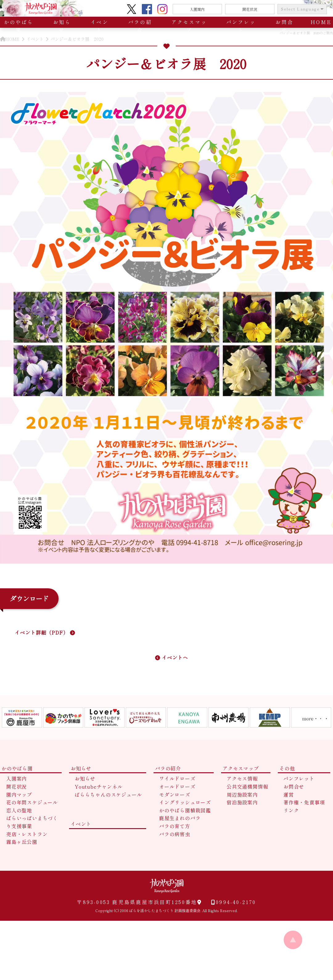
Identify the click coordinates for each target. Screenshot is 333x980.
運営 (289, 794)
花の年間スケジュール (32, 802)
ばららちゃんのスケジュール (108, 794)
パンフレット (241, 26)
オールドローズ (177, 786)
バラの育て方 (175, 826)
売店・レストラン (27, 834)
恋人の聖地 (19, 810)
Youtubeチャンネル (99, 786)
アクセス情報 (242, 778)
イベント (100, 26)
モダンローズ (175, 794)
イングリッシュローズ (185, 802)
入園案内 (197, 9)
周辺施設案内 (242, 794)
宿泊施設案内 (242, 802)
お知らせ (62, 26)
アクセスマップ (189, 26)
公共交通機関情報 (247, 786)
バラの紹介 (140, 26)
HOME (321, 22)
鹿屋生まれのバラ (180, 818)
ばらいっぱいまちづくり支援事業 (32, 822)
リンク (291, 810)
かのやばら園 (19, 26)
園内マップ (19, 794)
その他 (287, 768)
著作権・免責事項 (304, 802)
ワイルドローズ (177, 778)
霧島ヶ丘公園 (22, 842)
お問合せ (284, 26)
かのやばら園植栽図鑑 (185, 810)
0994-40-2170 (229, 902)
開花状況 (250, 9)
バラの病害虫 (175, 834)
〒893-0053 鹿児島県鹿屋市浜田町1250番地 (139, 902)
